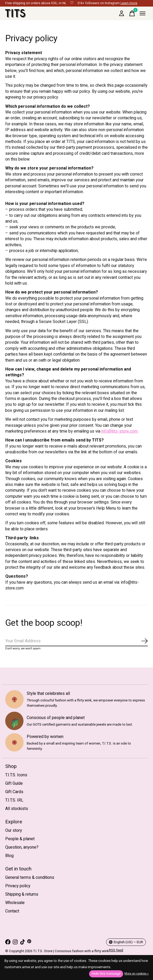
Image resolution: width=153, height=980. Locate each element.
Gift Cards (14, 792)
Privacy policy (18, 886)
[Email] (76, 641)
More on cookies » (136, 974)
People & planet (20, 839)
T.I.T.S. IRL (14, 800)
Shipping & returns (22, 894)
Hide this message (106, 974)
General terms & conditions (30, 878)
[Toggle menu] (143, 13)
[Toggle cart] (132, 13)
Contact (12, 911)
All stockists (17, 809)
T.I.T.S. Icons (16, 775)
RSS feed (116, 950)
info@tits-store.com (119, 431)
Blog (9, 856)
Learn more (129, 3)
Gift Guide (14, 783)
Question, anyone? (22, 847)
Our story (14, 830)
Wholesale (15, 903)
